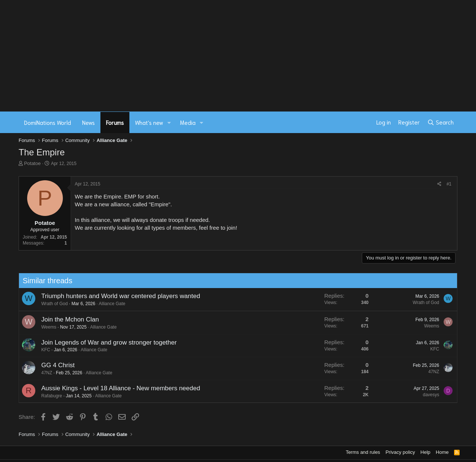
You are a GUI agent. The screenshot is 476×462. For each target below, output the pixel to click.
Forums (115, 122)
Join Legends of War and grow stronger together (106, 343)
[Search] (440, 122)
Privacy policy (400, 452)
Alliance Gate (109, 304)
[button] (169, 122)
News (89, 122)
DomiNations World (48, 122)
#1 (449, 184)
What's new (149, 122)
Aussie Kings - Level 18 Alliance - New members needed (118, 388)
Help (426, 452)
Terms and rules (363, 452)
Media (188, 122)
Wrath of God (52, 304)
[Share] (439, 184)
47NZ (44, 373)
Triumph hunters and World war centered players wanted (118, 296)
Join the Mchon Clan (67, 319)
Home (442, 452)
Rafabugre (49, 396)
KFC (43, 350)
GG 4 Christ (55, 365)
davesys (428, 395)
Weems (46, 327)
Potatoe (33, 163)
